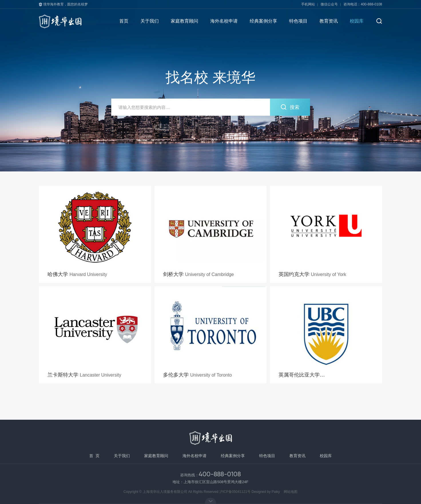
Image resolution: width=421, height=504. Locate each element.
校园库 (357, 21)
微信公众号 (329, 4)
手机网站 (308, 4)
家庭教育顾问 (184, 21)
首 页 (94, 456)
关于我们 (150, 21)
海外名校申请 (224, 21)
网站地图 (291, 492)
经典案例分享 (263, 21)
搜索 (290, 107)
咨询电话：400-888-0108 (363, 4)
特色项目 (298, 21)
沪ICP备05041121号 (235, 492)
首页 (124, 21)
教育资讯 (329, 21)
